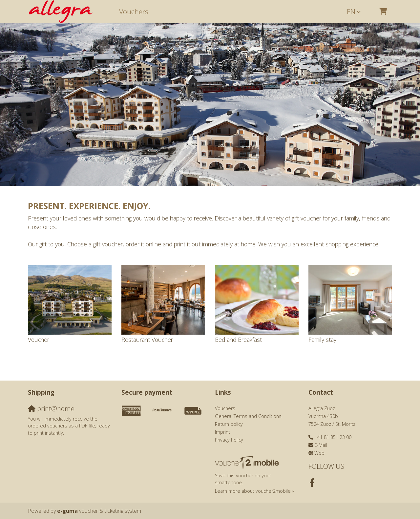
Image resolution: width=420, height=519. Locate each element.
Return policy (229, 424)
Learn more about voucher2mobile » (254, 491)
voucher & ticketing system (99, 511)
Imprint (222, 432)
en (351, 11)
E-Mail (321, 445)
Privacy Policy (229, 440)
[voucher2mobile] (248, 462)
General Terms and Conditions (248, 416)
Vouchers (134, 11)
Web (319, 453)
